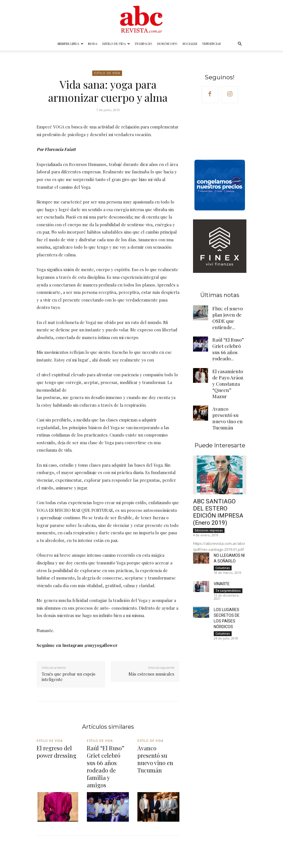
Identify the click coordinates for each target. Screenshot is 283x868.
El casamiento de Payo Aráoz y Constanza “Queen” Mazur (229, 359)
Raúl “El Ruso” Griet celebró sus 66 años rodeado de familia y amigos (106, 756)
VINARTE (221, 533)
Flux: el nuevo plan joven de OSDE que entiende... (228, 314)
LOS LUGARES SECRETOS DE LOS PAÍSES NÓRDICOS (228, 564)
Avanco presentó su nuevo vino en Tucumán (229, 382)
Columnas (223, 518)
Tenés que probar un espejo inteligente (69, 677)
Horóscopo (167, 44)
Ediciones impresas (209, 481)
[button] (240, 44)
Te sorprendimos (228, 540)
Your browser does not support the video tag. (220, 132)
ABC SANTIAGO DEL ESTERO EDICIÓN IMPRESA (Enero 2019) (217, 468)
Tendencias (211, 44)
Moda (93, 44)
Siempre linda (70, 44)
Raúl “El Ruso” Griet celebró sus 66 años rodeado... (229, 335)
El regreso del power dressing (57, 750)
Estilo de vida (116, 44)
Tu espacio (143, 44)
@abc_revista (174, 851)
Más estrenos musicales (151, 674)
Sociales (190, 44)
